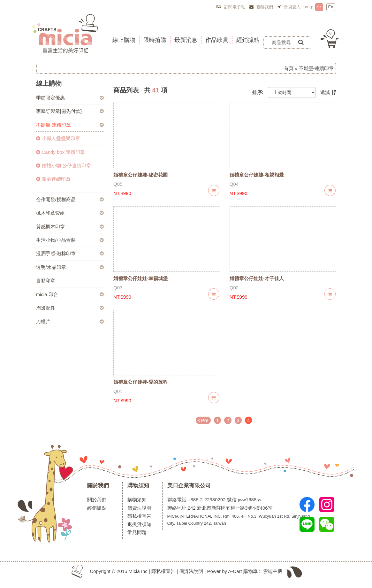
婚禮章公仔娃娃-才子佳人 (257, 278)
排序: (258, 92)
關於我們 (98, 485)
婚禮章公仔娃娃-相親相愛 (257, 175)
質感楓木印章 (50, 227)
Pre (203, 420)
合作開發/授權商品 (56, 199)
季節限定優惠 (50, 98)
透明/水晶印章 (51, 267)
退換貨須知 (139, 524)
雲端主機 (273, 571)
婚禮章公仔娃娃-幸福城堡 (140, 278)
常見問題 (137, 532)
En (331, 7)
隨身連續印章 (53, 179)
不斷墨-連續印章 (54, 125)
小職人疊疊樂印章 (58, 138)
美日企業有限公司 (189, 485)
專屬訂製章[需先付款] (59, 111)
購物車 (251, 571)
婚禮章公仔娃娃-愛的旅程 (140, 382)
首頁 (289, 68)
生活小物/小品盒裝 (56, 240)
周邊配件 (46, 308)
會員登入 (289, 7)
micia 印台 (47, 294)
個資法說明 (139, 508)
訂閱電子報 (231, 7)
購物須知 (138, 485)
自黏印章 (46, 281)
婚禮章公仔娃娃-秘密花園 (140, 175)
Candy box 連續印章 (61, 152)
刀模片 (43, 321)
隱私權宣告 (139, 516)
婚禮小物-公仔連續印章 (64, 165)
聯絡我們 (261, 7)
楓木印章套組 (50, 213)
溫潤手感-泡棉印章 (56, 253)
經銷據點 (97, 508)
